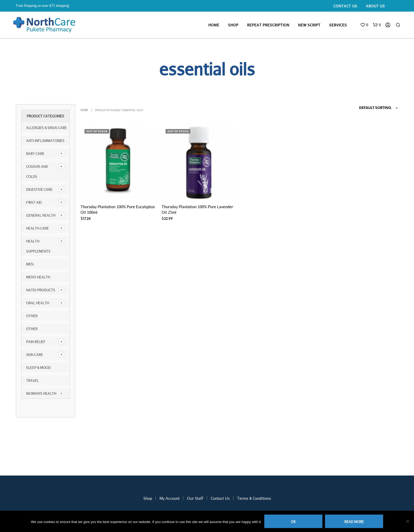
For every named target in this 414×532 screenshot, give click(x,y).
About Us (375, 6)
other (32, 316)
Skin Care (35, 355)
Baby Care (35, 154)
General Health (41, 215)
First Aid (34, 202)
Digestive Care (39, 189)
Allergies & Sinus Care (46, 128)
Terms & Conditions (254, 498)
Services (338, 25)
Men (30, 264)
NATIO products (41, 290)
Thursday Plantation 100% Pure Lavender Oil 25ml (197, 209)
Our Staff (195, 498)
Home (214, 25)
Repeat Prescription (268, 25)
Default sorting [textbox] (375, 108)
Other (32, 329)
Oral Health (38, 303)
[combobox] (368, 108)
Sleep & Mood (38, 368)
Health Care (37, 228)
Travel (32, 381)
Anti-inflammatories (45, 141)
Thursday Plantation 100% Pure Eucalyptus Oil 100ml (118, 209)
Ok (293, 522)
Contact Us (345, 6)
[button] (364, 25)
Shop (233, 25)
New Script (309, 25)
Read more (354, 522)
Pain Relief (36, 342)
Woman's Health (41, 393)
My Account (170, 498)
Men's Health (38, 277)
